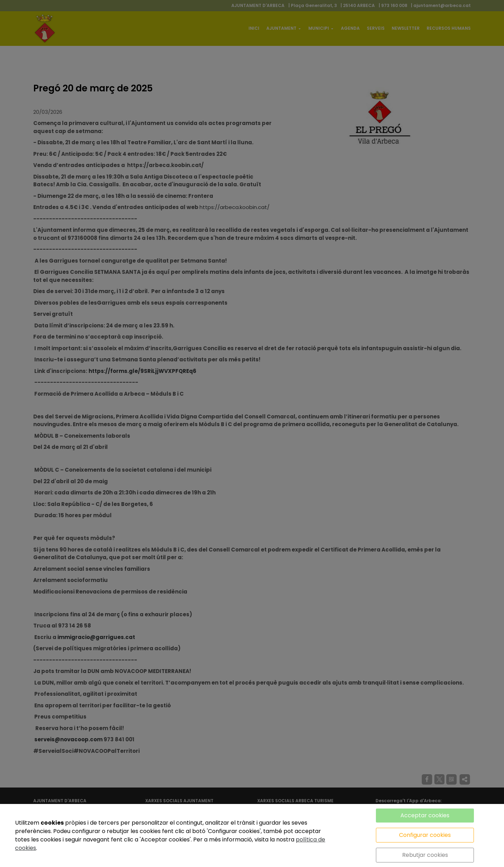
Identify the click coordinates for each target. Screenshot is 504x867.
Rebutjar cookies (425, 855)
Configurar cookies (425, 835)
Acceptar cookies (425, 815)
